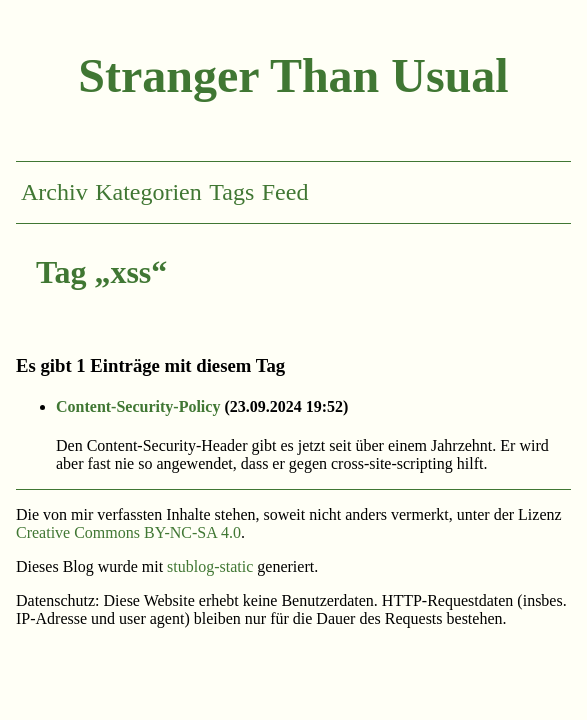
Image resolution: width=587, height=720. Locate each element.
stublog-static (210, 566)
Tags (231, 192)
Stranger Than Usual (293, 75)
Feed (285, 192)
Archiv (54, 192)
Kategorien (148, 192)
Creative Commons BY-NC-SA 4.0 (128, 532)
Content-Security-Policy (138, 406)
